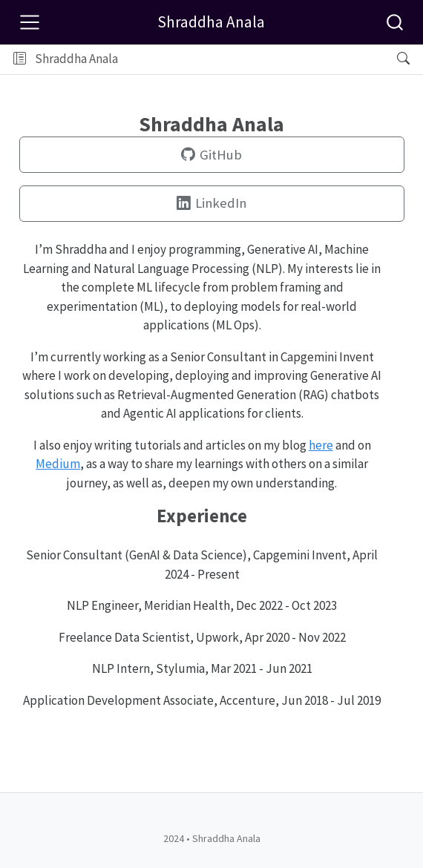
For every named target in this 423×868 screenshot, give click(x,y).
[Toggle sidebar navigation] (20, 59)
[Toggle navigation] (30, 22)
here (321, 445)
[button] (253, 59)
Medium (58, 464)
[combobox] (396, 22)
